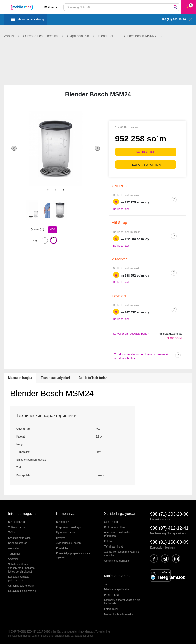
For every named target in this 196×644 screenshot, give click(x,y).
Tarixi (107, 584)
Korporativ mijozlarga (69, 527)
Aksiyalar (14, 548)
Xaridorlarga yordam (121, 514)
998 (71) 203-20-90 (169, 514)
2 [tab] (56, 190)
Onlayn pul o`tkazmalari (22, 591)
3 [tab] (63, 190)
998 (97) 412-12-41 (169, 528)
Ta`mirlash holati (114, 547)
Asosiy (9, 36)
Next (97, 148)
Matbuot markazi (118, 576)
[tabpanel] (56, 148)
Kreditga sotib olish (19, 538)
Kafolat (108, 541)
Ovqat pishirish (79, 36)
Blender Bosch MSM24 (140, 36)
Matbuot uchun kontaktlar (119, 614)
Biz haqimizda (16, 522)
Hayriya (61, 538)
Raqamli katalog (18, 543)
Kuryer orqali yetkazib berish (131, 334)
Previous (14, 148)
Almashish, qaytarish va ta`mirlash (118, 534)
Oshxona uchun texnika (41, 36)
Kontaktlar (62, 548)
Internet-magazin (22, 514)
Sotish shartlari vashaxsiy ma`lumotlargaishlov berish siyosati (21, 568)
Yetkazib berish (17, 527)
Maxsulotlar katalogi (31, 19)
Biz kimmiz (63, 522)
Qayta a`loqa (112, 522)
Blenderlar (106, 36)
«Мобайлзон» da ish (68, 543)
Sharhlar (13, 559)
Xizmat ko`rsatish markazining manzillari (122, 554)
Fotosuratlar (111, 609)
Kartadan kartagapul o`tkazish (18, 579)
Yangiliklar (14, 554)
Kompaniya (65, 514)
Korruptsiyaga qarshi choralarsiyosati (73, 555)
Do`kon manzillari (114, 527)
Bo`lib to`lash (121, 209)
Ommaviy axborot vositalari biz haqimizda (122, 602)
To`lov (12, 533)
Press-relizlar (112, 595)
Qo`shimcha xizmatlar (117, 561)
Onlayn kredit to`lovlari (21, 586)
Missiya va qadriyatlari (117, 590)
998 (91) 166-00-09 (169, 542)
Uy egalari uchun (66, 533)
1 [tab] (48, 190)
